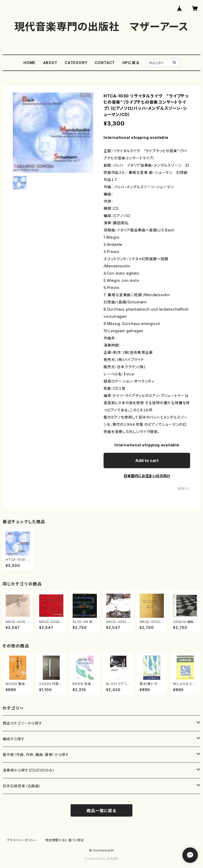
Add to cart (147, 460)
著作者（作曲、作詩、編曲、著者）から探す (36, 754)
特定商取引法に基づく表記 (65, 840)
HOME (29, 63)
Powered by (102, 859)
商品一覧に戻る (102, 811)
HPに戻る (131, 63)
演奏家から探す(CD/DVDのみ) (28, 770)
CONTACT (105, 63)
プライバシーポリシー (22, 840)
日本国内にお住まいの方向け (147, 476)
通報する (184, 489)
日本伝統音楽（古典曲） (22, 786)
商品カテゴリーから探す (22, 723)
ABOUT (50, 63)
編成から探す (14, 739)
